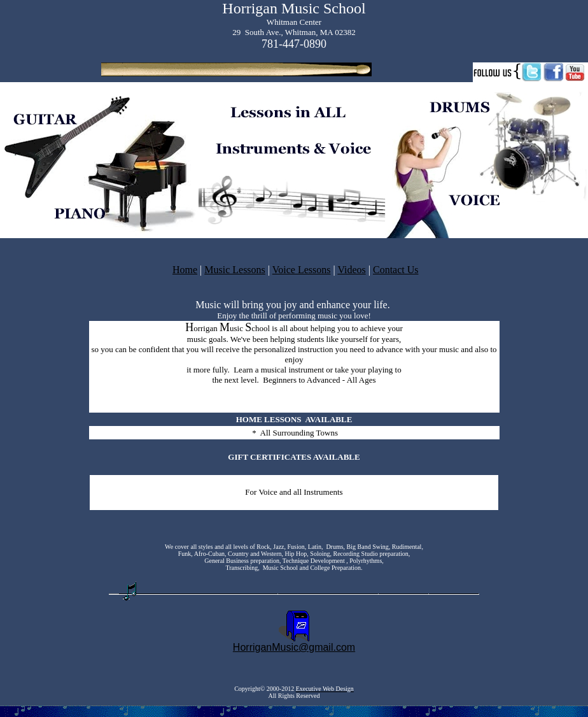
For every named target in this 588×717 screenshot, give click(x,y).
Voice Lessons (302, 270)
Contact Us (396, 270)
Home (185, 270)
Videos (351, 270)
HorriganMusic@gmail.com (294, 647)
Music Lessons (235, 270)
